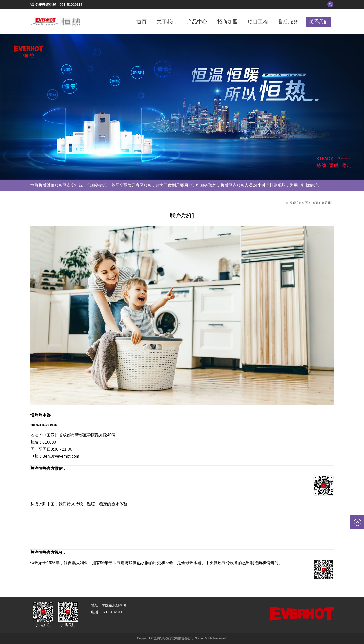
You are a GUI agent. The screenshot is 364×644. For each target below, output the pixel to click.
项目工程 (258, 22)
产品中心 (197, 22)
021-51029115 (71, 5)
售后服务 (288, 22)
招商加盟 (227, 22)
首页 (142, 22)
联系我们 (318, 22)
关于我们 (167, 22)
